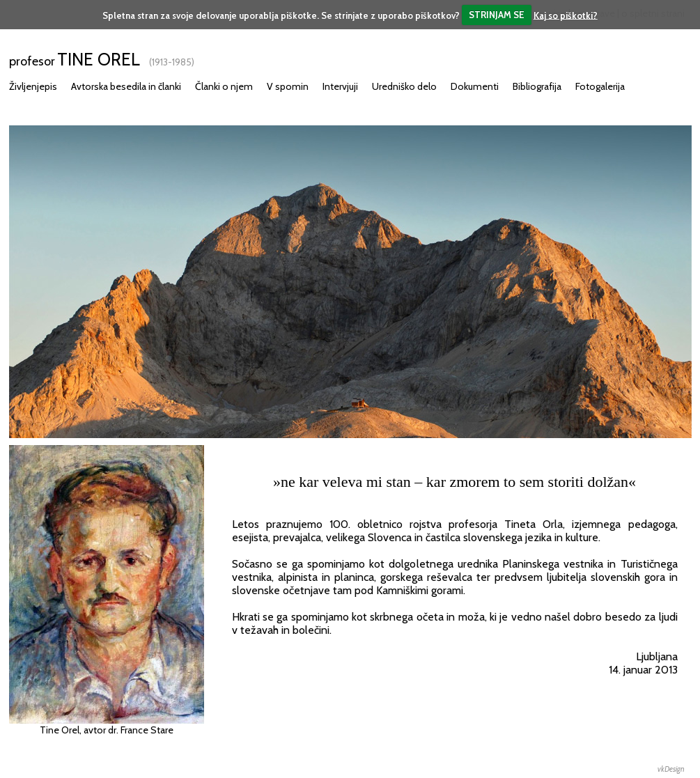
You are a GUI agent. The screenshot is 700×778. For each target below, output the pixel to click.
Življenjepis (33, 86)
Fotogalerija (600, 86)
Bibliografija (537, 86)
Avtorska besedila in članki (126, 86)
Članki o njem (224, 86)
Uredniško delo (404, 86)
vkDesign (671, 769)
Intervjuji (340, 86)
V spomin (288, 86)
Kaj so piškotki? (566, 15)
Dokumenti (475, 86)
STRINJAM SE (497, 15)
